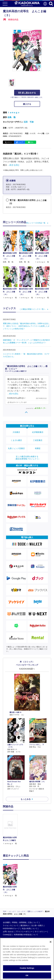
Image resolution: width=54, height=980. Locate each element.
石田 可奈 (29, 122)
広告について (33, 922)
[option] (11, 829)
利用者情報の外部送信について (26, 935)
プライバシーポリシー (24, 932)
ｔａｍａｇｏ (14, 112)
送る (32, 142)
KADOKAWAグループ (11, 929)
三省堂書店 (38, 440)
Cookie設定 (7, 935)
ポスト (10, 142)
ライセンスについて (11, 925)
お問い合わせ (8, 932)
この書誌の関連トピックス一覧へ (32, 309)
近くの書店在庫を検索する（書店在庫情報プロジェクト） (27, 458)
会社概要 (6, 922)
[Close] (51, 942)
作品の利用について (30, 929)
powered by (36, 408)
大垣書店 (16, 432)
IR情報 (14, 922)
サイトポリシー (41, 932)
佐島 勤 (12, 117)
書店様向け (25, 925)
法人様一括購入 (37, 925)
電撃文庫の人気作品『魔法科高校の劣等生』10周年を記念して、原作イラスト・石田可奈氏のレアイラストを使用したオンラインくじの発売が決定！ (26, 326)
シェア (21, 142)
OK (27, 975)
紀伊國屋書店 (38, 432)
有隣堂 (38, 448)
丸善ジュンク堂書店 (16, 448)
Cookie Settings (27, 968)
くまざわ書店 (16, 440)
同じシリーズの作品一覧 (36, 223)
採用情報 (23, 922)
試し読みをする (27, 93)
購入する (27, 104)
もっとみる (26, 799)
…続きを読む (14, 165)
